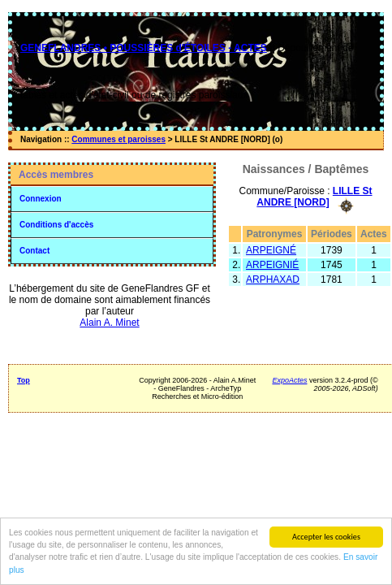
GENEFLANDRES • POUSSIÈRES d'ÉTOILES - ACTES (144, 48)
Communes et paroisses (118, 139)
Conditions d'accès (56, 225)
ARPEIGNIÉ (272, 265)
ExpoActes (289, 380)
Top (24, 380)
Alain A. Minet (109, 323)
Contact (34, 251)
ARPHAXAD (273, 279)
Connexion (41, 199)
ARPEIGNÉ (271, 250)
